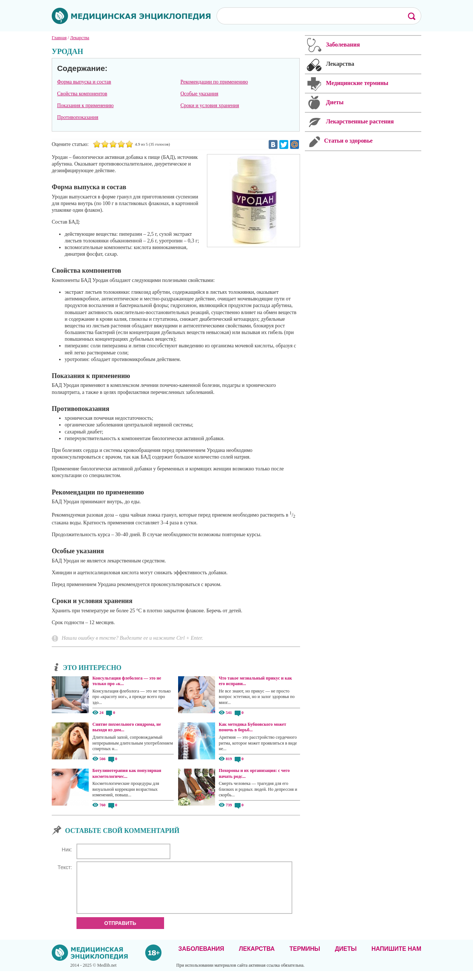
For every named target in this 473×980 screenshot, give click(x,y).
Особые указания (199, 94)
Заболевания (201, 958)
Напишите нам (396, 958)
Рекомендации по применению (214, 82)
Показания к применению (85, 106)
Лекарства (257, 958)
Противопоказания (78, 117)
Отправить (120, 932)
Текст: (65, 867)
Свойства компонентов (82, 94)
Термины (305, 958)
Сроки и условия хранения (210, 106)
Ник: (67, 850)
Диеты (346, 958)
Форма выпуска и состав (84, 82)
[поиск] (307, 16)
